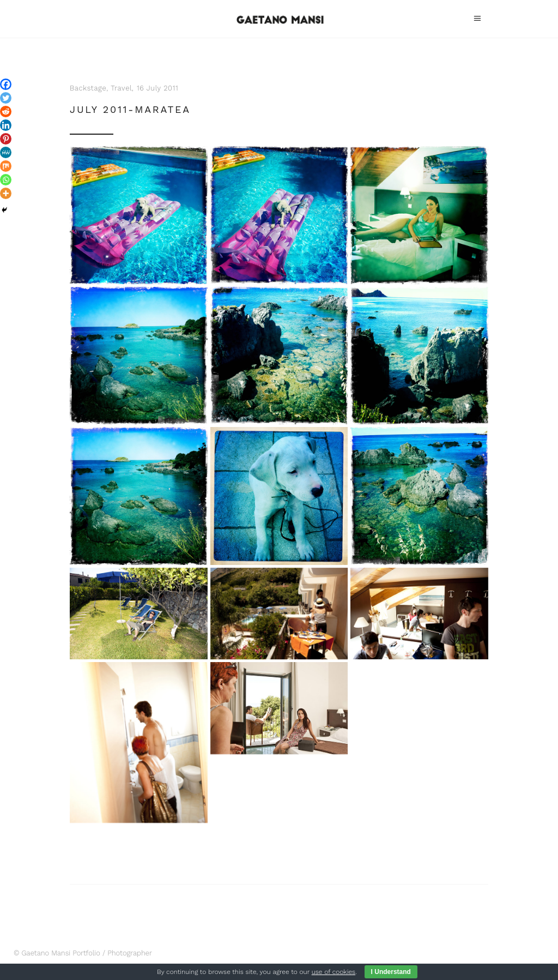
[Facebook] (6, 84)
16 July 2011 (157, 88)
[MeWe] (6, 152)
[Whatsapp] (6, 180)
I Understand (391, 972)
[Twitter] (6, 98)
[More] (6, 193)
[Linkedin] (6, 125)
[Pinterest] (6, 139)
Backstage (88, 88)
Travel (121, 88)
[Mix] (6, 166)
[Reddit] (6, 112)
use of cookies (333, 972)
